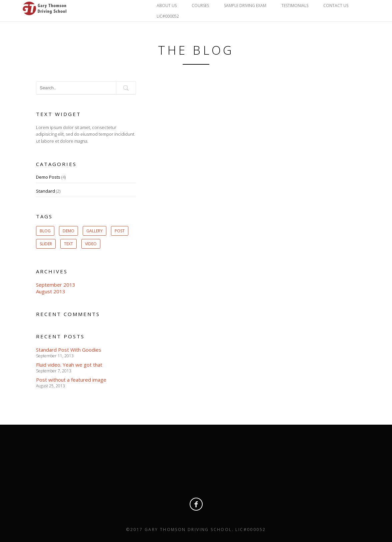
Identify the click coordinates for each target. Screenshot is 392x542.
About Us (167, 5)
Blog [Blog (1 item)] (45, 231)
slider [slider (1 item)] (46, 244)
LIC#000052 (168, 16)
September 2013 (56, 285)
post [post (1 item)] (120, 231)
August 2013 (51, 291)
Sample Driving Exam (245, 5)
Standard (45, 191)
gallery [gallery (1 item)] (94, 231)
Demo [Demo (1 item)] (68, 231)
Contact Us (336, 5)
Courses (200, 5)
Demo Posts (48, 177)
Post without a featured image (71, 380)
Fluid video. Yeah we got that (69, 365)
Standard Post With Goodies (69, 350)
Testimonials (295, 5)
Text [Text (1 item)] (68, 244)
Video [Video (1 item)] (91, 244)
